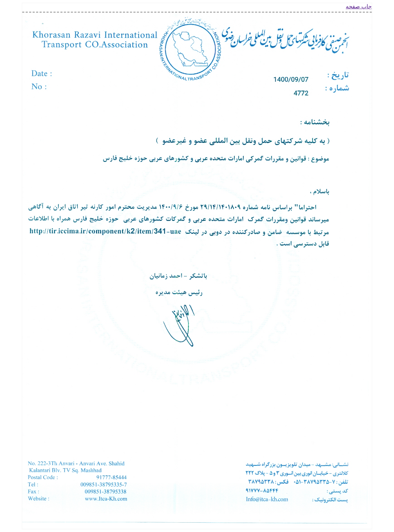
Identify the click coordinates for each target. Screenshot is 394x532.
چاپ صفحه (359, 6)
